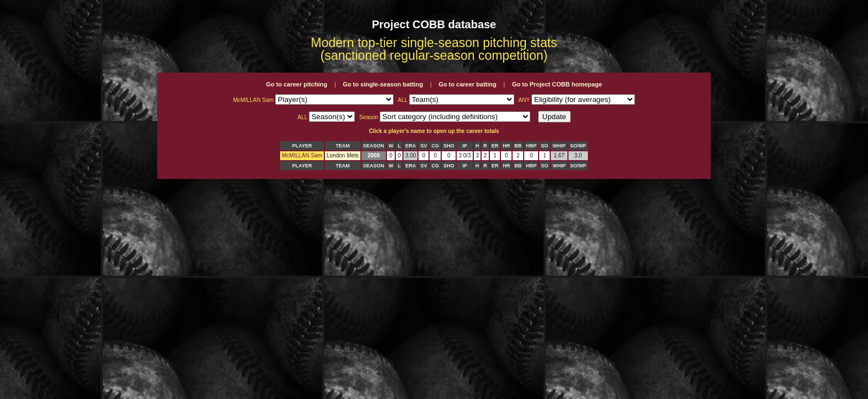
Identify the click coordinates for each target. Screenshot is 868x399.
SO (544, 146)
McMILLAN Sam (302, 155)
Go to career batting (467, 84)
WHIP (559, 146)
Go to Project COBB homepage (557, 84)
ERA (410, 146)
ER (495, 146)
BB (518, 146)
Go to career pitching (296, 84)
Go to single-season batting (383, 84)
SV (423, 146)
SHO (449, 146)
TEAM (343, 146)
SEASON (374, 146)
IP (465, 146)
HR (506, 146)
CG (435, 146)
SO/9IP (578, 146)
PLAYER (302, 146)
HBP (531, 146)
